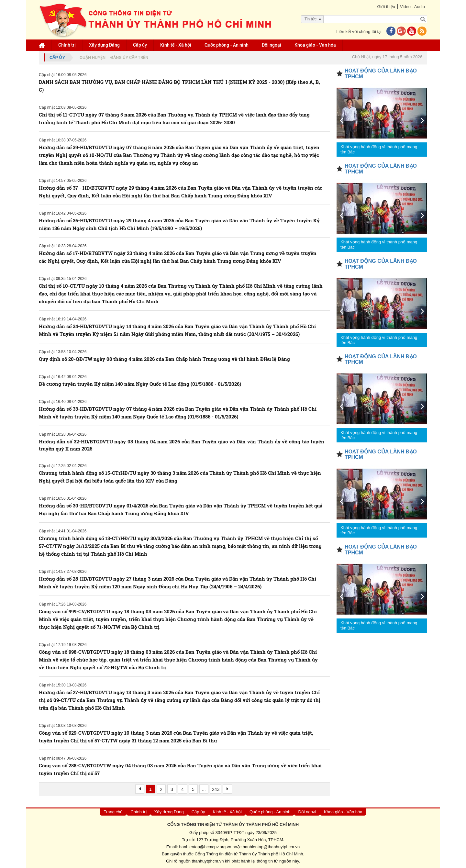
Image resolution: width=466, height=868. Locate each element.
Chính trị (67, 45)
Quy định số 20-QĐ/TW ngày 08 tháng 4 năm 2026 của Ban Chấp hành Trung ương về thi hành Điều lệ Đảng (164, 359)
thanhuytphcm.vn (208, 861)
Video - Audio (412, 7)
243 (216, 789)
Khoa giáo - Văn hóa (315, 45)
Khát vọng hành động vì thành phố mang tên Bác (379, 149)
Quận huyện (93, 57)
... (204, 789)
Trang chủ (113, 812)
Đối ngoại (272, 45)
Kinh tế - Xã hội (176, 45)
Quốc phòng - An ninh (227, 45)
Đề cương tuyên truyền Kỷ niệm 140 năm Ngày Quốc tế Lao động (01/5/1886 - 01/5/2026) (140, 384)
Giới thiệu (386, 7)
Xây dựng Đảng (104, 45)
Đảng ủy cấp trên (129, 57)
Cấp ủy (140, 45)
